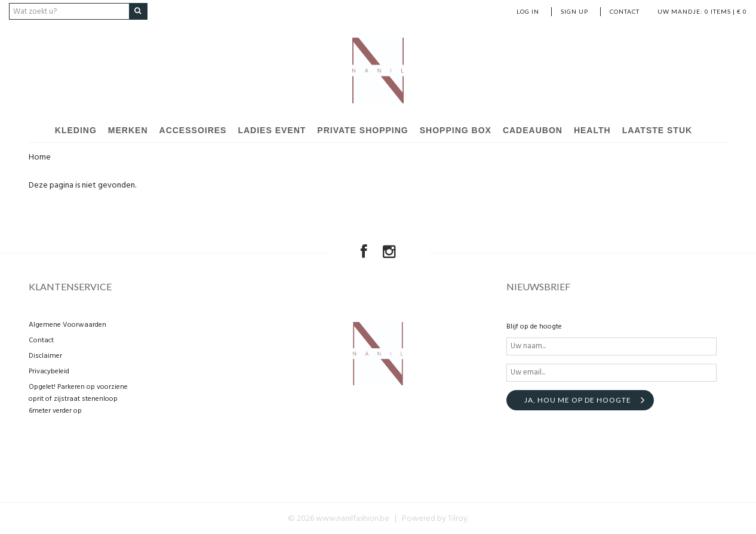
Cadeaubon (533, 130)
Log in (528, 11)
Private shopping (362, 130)
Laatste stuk (657, 130)
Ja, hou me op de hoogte (578, 399)
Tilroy (458, 518)
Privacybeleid (49, 371)
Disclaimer (45, 355)
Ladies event (272, 130)
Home (40, 157)
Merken (128, 130)
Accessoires (193, 130)
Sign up (574, 11)
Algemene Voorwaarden (67, 324)
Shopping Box (456, 130)
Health (592, 130)
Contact (625, 11)
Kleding (76, 130)
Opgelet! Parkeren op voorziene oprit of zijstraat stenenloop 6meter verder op (78, 398)
